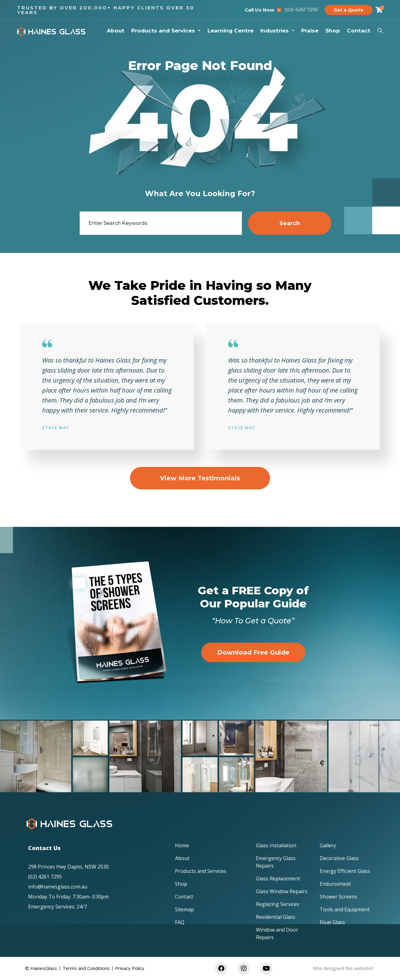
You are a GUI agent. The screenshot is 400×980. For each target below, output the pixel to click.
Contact (359, 31)
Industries (277, 31)
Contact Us (44, 848)
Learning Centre (230, 31)
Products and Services (166, 31)
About (116, 31)
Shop (333, 31)
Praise (310, 31)
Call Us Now (260, 10)
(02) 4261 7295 (45, 877)
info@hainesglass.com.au (58, 887)
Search (290, 223)
